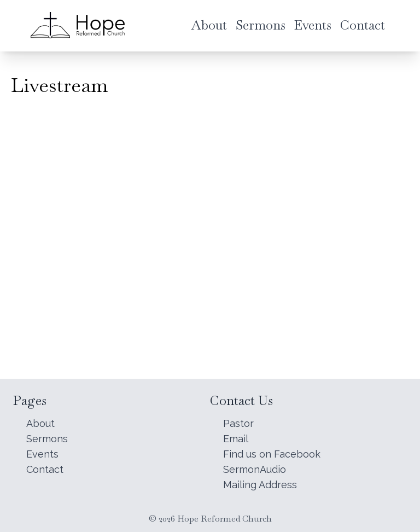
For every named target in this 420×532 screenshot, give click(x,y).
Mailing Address (260, 485)
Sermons (47, 439)
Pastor (238, 423)
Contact (45, 469)
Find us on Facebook (272, 454)
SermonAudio (255, 469)
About (40, 423)
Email (236, 439)
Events (42, 454)
